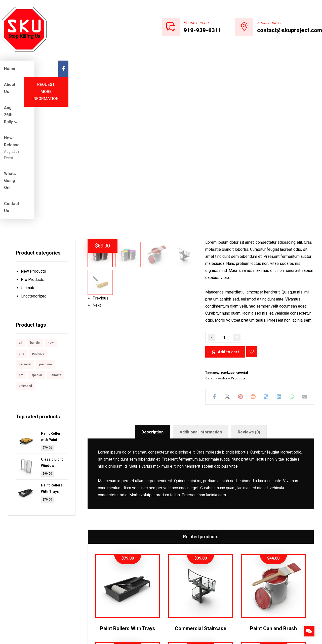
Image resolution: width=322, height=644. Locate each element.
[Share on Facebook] (214, 261)
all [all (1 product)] (21, 207)
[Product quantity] (224, 201)
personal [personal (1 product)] (25, 228)
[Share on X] (227, 261)
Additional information (201, 308)
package (228, 237)
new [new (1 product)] (51, 207)
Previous (100, 270)
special (242, 237)
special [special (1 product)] (37, 239)
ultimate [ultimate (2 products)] (56, 239)
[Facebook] (317, 69)
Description (152, 308)
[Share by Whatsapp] (292, 261)
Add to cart (228, 216)
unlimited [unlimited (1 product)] (25, 250)
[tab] (153, 308)
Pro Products (33, 144)
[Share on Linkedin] (279, 261)
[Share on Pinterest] (240, 261)
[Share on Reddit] (253, 261)
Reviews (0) (249, 308)
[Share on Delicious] (266, 261)
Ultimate (28, 152)
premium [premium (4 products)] (46, 228)
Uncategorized (34, 160)
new (216, 237)
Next (97, 277)
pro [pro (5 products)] (21, 239)
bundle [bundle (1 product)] (35, 207)
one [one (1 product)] (22, 218)
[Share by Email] (305, 261)
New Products (234, 242)
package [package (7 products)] (38, 218)
